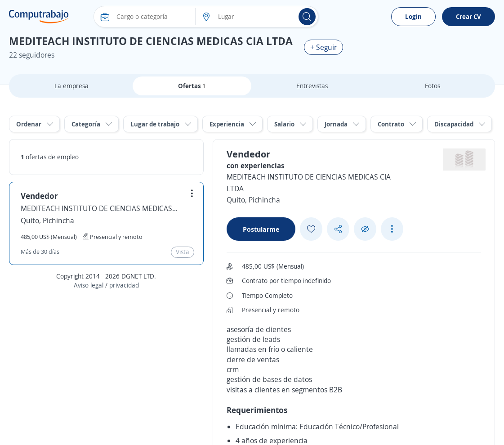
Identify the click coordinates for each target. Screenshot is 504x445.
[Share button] (338, 229)
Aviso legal (89, 285)
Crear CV (468, 16)
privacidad (124, 285)
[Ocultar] (365, 229)
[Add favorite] (311, 229)
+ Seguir (323, 47)
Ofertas (192, 86)
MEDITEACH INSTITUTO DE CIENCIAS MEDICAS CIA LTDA (99, 208)
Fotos (433, 86)
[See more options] (392, 229)
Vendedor (39, 196)
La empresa (71, 86)
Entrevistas (312, 86)
